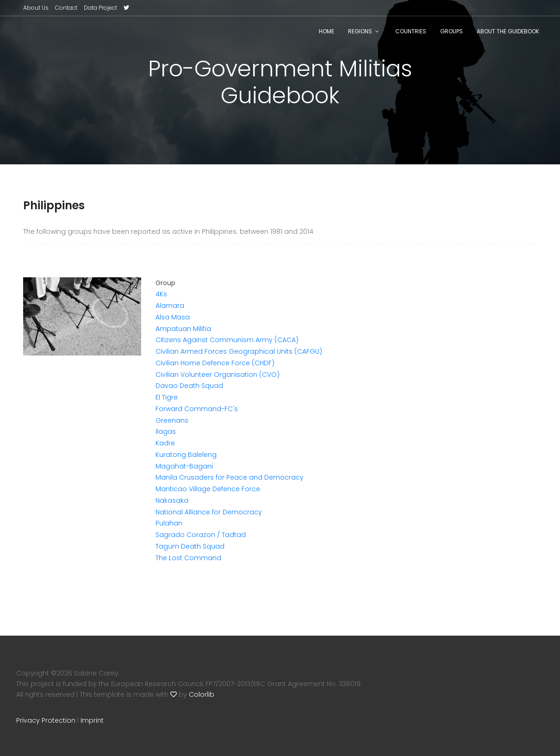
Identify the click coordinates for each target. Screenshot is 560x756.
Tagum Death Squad (190, 546)
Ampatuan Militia (183, 329)
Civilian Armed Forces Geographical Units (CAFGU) (239, 351)
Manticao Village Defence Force (208, 489)
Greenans (172, 420)
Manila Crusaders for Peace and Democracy (230, 477)
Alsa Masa (173, 317)
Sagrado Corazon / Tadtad (201, 535)
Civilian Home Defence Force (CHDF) (215, 363)
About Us (36, 8)
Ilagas (166, 431)
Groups (451, 31)
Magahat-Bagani (184, 466)
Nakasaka (172, 500)
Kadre (165, 443)
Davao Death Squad (189, 386)
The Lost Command (188, 558)
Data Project (100, 8)
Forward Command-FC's (197, 409)
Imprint (92, 720)
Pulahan (169, 523)
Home (327, 31)
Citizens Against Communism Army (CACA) (227, 340)
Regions (360, 31)
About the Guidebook (508, 31)
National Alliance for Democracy (209, 512)
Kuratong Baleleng (186, 455)
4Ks (161, 294)
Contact (66, 8)
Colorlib (202, 694)
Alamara (170, 306)
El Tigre (167, 397)
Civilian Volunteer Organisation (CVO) (218, 375)
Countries (411, 31)
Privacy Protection (46, 720)
